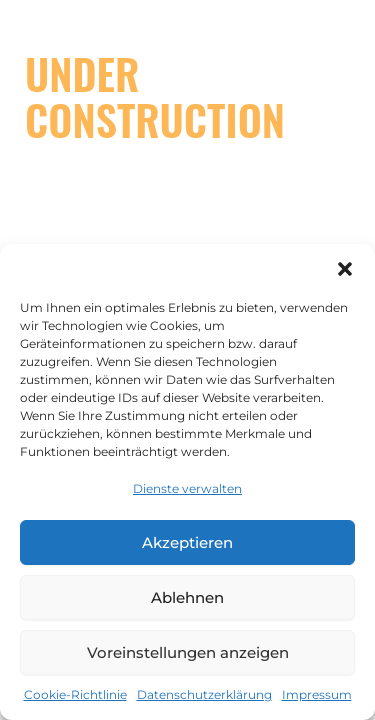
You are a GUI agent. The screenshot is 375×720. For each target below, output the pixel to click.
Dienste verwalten (187, 488)
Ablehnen (187, 597)
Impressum (317, 694)
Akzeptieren (187, 542)
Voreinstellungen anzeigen (188, 652)
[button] (345, 269)
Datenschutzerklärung (204, 694)
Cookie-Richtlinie (75, 694)
